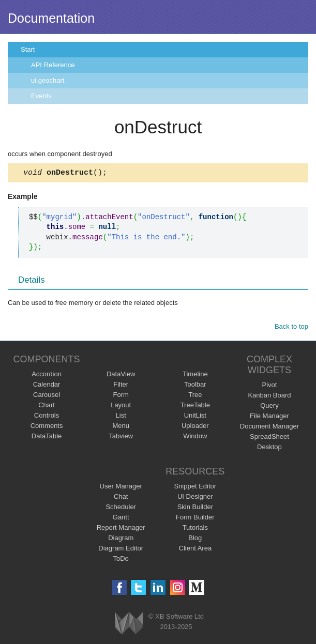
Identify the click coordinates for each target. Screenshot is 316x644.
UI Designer (195, 498)
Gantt (121, 519)
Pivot (269, 386)
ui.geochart (48, 80)
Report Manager (121, 529)
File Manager (269, 417)
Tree (195, 396)
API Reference (53, 65)
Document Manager (269, 428)
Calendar (47, 386)
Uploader (195, 427)
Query (269, 407)
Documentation (51, 18)
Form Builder (195, 519)
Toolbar (195, 386)
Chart (47, 407)
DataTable (47, 438)
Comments (47, 427)
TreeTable (195, 407)
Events (41, 96)
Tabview (121, 438)
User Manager (121, 488)
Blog (195, 539)
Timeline (195, 375)
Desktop (269, 448)
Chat (121, 498)
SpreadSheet (269, 438)
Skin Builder (195, 508)
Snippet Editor (195, 488)
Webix (129, 625)
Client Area (195, 550)
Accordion (47, 375)
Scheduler (121, 508)
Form (121, 396)
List (121, 417)
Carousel (47, 396)
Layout (121, 407)
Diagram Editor (121, 550)
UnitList (195, 417)
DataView (121, 375)
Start (28, 49)
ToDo (121, 560)
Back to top (291, 328)
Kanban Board (269, 397)
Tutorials (195, 529)
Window (195, 438)
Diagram (121, 539)
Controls (47, 417)
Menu (121, 427)
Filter (121, 386)
